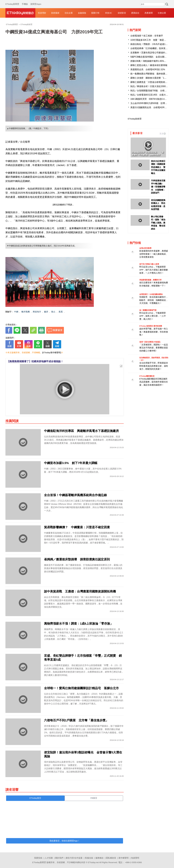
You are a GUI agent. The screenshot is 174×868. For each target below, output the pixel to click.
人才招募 (49, 858)
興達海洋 (37, 312)
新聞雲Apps (36, 1)
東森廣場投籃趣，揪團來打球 (150, 280)
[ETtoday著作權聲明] (52, 352)
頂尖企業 (69, 13)
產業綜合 (135, 13)
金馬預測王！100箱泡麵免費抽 (151, 294)
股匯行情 (95, 13)
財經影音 (122, 13)
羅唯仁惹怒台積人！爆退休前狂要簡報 (149, 65)
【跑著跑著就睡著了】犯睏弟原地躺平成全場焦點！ (35, 361)
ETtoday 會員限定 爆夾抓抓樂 (151, 326)
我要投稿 (38, 858)
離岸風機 (26, 312)
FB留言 (94, 798)
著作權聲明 (123, 858)
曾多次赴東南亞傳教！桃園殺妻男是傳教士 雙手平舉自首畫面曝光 (158, 167)
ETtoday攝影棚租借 (147, 376)
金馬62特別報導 (145, 248)
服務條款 (100, 858)
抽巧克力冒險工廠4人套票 (149, 264)
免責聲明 (135, 858)
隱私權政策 (111, 858)
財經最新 (55, 13)
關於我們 (59, 858)
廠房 (46, 312)
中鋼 (16, 312)
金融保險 (82, 13)
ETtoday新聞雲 (12, 1)
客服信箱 (89, 858)
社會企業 (162, 13)
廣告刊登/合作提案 (74, 858)
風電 (61, 312)
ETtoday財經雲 (135, 119)
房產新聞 (149, 13)
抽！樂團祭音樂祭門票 (148, 310)
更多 (163, 134)
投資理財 (42, 13)
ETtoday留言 (35, 798)
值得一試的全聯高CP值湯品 (150, 342)
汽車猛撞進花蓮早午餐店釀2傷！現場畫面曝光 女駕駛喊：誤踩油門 (158, 187)
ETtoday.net (93, 862)
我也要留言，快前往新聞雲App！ (65, 841)
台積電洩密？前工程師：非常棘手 (147, 36)
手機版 (25, 1)
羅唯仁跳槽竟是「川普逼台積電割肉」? (149, 82)
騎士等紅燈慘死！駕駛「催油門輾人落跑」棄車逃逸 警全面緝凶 (158, 223)
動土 (53, 312)
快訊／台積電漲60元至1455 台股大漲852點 (152, 95)
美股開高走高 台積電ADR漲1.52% (148, 69)
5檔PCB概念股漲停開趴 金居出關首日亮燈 (152, 57)
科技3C (109, 13)
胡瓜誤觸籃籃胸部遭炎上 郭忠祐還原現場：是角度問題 (158, 205)
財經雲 (20, 13)
